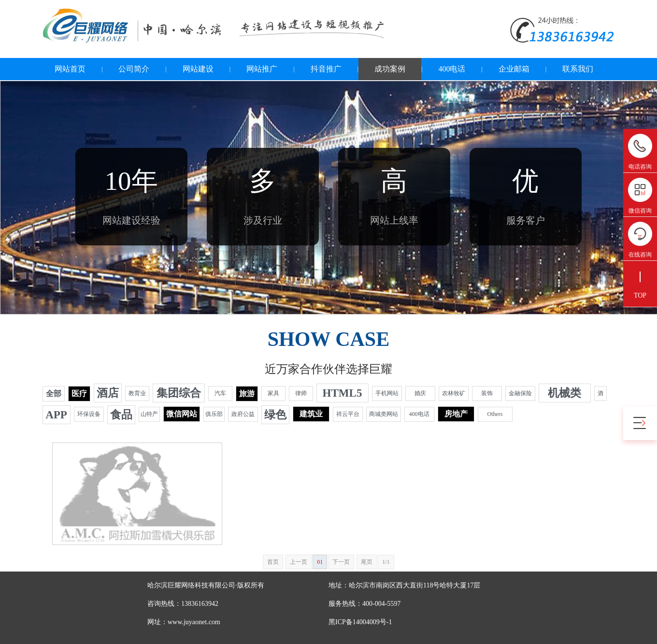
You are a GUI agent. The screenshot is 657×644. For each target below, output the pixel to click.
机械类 (564, 393)
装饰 (487, 393)
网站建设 (198, 69)
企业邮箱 (514, 69)
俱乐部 (214, 414)
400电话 (452, 69)
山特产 (149, 414)
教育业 (137, 393)
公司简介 (134, 69)
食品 (121, 415)
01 (320, 562)
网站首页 (70, 69)
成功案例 (390, 69)
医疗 (79, 394)
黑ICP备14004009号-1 (360, 622)
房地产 (456, 414)
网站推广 (262, 69)
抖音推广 (326, 69)
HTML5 (343, 393)
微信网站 (182, 414)
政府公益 (243, 414)
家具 (273, 393)
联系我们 (578, 69)
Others (495, 414)
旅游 (247, 394)
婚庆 (420, 393)
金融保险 (520, 393)
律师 (301, 393)
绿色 (275, 415)
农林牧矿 (454, 393)
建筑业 (311, 414)
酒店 (108, 393)
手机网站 (387, 393)
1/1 (386, 562)
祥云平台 (348, 414)
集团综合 (179, 393)
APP (56, 415)
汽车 (220, 393)
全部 (54, 394)
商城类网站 (384, 414)
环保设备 (89, 414)
